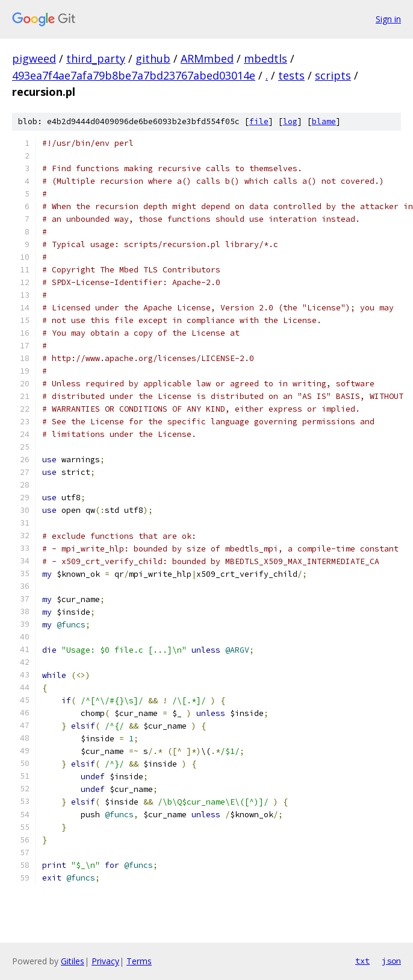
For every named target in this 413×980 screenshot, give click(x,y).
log (290, 121)
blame (324, 121)
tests (291, 75)
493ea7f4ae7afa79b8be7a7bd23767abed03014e (134, 75)
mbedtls (265, 58)
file (259, 121)
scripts (333, 75)
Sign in (388, 19)
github (153, 58)
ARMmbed (207, 58)
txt (362, 961)
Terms (139, 961)
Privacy (105, 961)
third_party (96, 58)
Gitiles (73, 961)
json (391, 961)
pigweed (34, 58)
